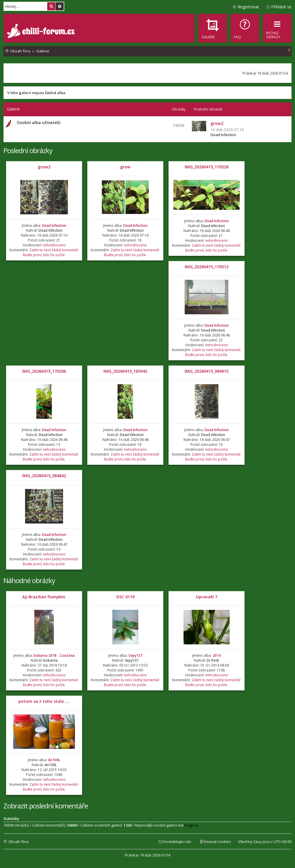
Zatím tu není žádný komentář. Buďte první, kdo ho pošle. (51, 252)
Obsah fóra (18, 842)
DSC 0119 (125, 597)
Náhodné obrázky (29, 580)
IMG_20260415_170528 (207, 167)
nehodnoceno (54, 245)
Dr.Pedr (213, 660)
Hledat (51, 6)
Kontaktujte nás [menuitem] (177, 842)
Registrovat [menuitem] (248, 7)
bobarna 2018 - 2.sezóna (54, 655)
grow (125, 167)
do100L (54, 760)
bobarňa (50, 660)
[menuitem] (245, 28)
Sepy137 (135, 655)
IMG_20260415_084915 (207, 371)
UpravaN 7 (207, 597)
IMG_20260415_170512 (207, 267)
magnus (191, 825)
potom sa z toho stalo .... (44, 701)
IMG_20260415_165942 (125, 371)
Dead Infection (223, 135)
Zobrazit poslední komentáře (46, 806)
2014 (217, 655)
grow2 (44, 167)
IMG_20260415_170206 (44, 371)
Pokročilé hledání (60, 6)
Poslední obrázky (28, 150)
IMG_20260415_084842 (44, 476)
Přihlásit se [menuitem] (281, 7)
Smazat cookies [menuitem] (217, 842)
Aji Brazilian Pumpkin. (44, 597)
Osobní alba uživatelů (39, 122)
